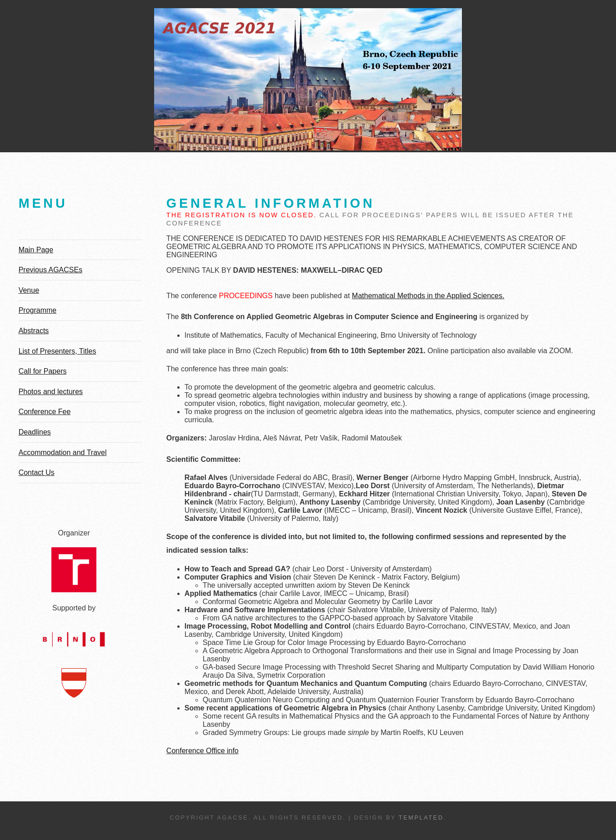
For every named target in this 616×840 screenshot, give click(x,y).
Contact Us (37, 472)
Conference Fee (45, 412)
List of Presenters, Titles (58, 351)
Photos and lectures (51, 392)
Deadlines (35, 432)
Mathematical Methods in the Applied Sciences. (428, 296)
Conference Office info (203, 751)
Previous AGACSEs (51, 270)
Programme (38, 310)
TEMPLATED (421, 817)
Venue (29, 290)
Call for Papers (43, 371)
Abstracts (34, 331)
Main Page (36, 250)
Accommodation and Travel (63, 452)
